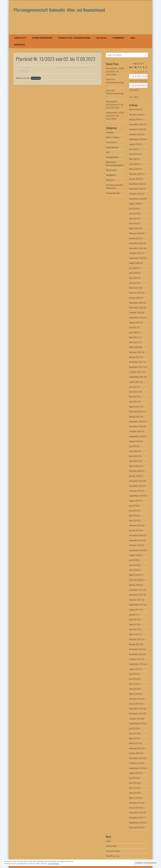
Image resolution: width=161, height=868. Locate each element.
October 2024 (135, 194)
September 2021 (136, 377)
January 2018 (135, 585)
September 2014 (136, 768)
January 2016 (135, 704)
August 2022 (135, 322)
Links (133, 38)
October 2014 (135, 763)
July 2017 (133, 615)
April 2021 (133, 402)
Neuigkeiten (78, 68)
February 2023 (135, 293)
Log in (108, 841)
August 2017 (135, 610)
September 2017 (136, 605)
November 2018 (136, 540)
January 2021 (135, 417)
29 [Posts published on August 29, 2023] (133, 90)
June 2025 (133, 154)
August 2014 (135, 773)
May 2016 (133, 684)
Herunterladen (36, 78)
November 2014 (136, 758)
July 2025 (133, 149)
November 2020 (136, 426)
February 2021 (135, 412)
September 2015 (136, 723)
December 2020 (136, 421)
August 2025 (135, 144)
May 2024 (133, 218)
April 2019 (133, 520)
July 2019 (133, 506)
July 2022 (133, 327)
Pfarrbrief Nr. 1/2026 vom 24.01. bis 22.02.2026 (115, 116)
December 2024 (136, 184)
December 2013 (136, 813)
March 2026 (134, 109)
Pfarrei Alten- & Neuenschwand (74, 38)
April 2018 (133, 570)
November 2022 (136, 308)
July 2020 (133, 446)
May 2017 (133, 624)
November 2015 (136, 714)
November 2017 (136, 595)
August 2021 (135, 382)
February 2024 (135, 233)
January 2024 (135, 238)
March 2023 (134, 288)
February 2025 (135, 174)
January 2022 (135, 357)
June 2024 (133, 213)
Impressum (20, 45)
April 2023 (133, 283)
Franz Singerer (26, 68)
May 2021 (133, 397)
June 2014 (133, 783)
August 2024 (135, 204)
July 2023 (133, 268)
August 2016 (135, 669)
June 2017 (133, 620)
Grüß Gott (20, 38)
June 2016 (133, 679)
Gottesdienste (68, 68)
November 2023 (136, 248)
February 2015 (135, 748)
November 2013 (136, 818)
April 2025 (133, 164)
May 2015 (133, 738)
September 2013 (136, 823)
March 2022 (134, 347)
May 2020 (133, 456)
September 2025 (136, 139)
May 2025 (133, 159)
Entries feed (111, 846)
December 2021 (136, 362)
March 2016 (134, 694)
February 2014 (135, 803)
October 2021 (135, 372)
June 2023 (133, 273)
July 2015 (133, 728)
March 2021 (134, 407)
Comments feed (113, 851)
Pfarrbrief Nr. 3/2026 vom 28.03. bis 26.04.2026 (115, 71)
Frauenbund (111, 142)
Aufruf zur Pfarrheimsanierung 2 (115, 82)
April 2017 (133, 629)
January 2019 (135, 530)
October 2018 (135, 545)
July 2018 (133, 560)
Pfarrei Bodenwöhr (42, 38)
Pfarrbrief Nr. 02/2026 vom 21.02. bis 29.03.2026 (115, 105)
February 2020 (135, 471)
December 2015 (136, 709)
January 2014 (135, 808)
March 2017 (134, 634)
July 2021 (133, 387)
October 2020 (135, 431)
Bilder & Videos (113, 137)
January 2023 (135, 298)
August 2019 (135, 501)
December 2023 (136, 243)
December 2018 (136, 535)
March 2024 (134, 228)
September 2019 (136, 496)
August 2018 (135, 555)
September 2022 (136, 318)
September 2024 (136, 199)
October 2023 (135, 253)
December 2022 (136, 303)
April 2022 (133, 342)
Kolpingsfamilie (112, 157)
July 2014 (133, 778)
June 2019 (133, 511)
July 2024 (133, 209)
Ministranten (111, 170)
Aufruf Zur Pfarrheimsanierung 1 (115, 94)
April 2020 (133, 461)
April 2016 (133, 689)
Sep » (136, 97)
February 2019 (135, 525)
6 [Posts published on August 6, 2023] (146, 72)
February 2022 (135, 352)
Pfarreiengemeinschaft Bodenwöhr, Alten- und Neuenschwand (59, 10)
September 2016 (136, 664)
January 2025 (135, 179)
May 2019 (133, 516)
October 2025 (135, 134)
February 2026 (135, 115)
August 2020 (135, 441)
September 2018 (136, 550)
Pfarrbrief (86, 68)
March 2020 (134, 466)
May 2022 (133, 337)
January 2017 (135, 644)
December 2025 (136, 124)
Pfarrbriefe (118, 38)
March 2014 (134, 798)
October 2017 (135, 600)
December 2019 (136, 481)
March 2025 (134, 169)
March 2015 (134, 743)
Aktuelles (102, 38)
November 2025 (136, 129)
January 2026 (135, 119)
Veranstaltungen (23, 71)
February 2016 (135, 699)
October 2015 (135, 719)
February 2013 (135, 827)
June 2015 (133, 733)
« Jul (131, 97)
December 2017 (136, 590)
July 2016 (133, 674)
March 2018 (134, 575)
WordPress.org (112, 856)
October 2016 (135, 659)
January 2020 (135, 476)
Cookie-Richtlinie (53, 864)
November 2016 (136, 654)
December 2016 (136, 649)
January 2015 (135, 753)
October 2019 (135, 491)
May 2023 (133, 278)
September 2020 (136, 436)
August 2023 (135, 263)
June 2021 (133, 392)
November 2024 (136, 189)
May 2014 (133, 788)
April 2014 (133, 793)
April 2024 (133, 223)
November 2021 (136, 367)
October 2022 (135, 312)
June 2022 (133, 332)
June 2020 (133, 451)
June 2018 (133, 565)
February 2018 (135, 580)
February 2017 (135, 639)
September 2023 (136, 258)
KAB (108, 152)
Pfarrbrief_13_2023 (23, 78)
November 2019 (136, 486)
